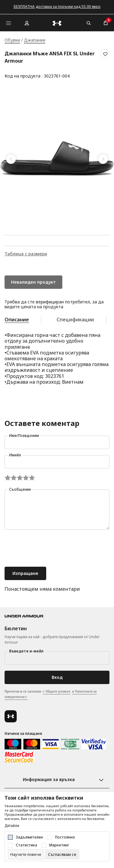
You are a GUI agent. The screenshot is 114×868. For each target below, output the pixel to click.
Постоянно (65, 837)
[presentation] (51, 549)
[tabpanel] (57, 159)
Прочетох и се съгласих (51, 694)
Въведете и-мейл (26, 651)
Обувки (12, 40)
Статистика (26, 845)
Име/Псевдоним (24, 436)
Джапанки (35, 40)
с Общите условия (57, 691)
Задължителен (29, 837)
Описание (17, 320)
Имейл (15, 455)
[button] (105, 65)
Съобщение (20, 489)
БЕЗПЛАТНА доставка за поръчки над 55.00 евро (57, 7)
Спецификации (75, 320)
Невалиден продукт (33, 282)
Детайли (12, 826)
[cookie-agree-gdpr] (62, 854)
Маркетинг (59, 845)
